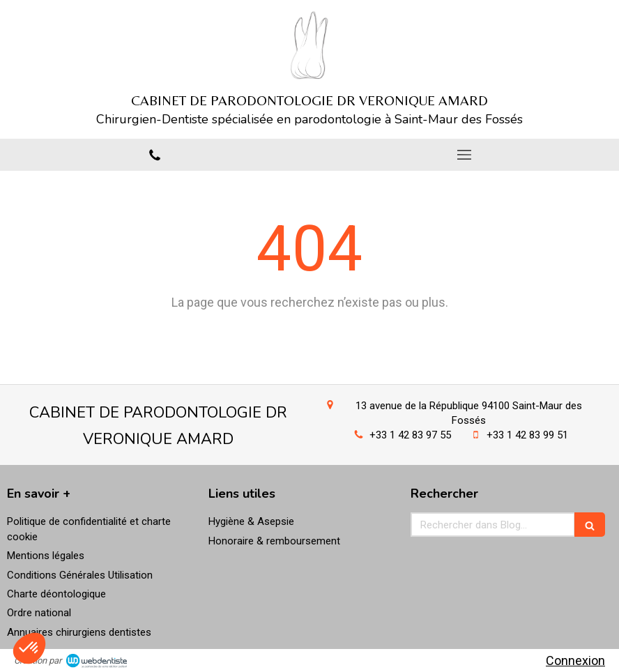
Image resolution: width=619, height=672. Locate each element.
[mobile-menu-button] (464, 155)
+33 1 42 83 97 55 (410, 435)
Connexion (575, 660)
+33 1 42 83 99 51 (527, 435)
